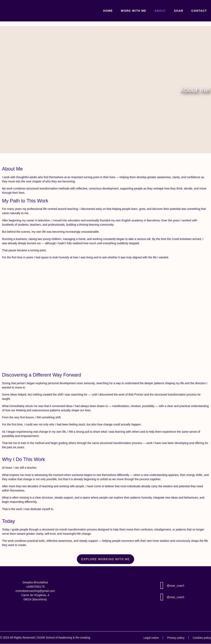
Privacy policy (176, 638)
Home (108, 11)
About (160, 11)
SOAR (179, 11)
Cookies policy (202, 638)
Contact (199, 11)
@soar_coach (175, 586)
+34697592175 (35, 587)
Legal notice (151, 638)
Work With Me (134, 11)
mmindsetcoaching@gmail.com (35, 591)
